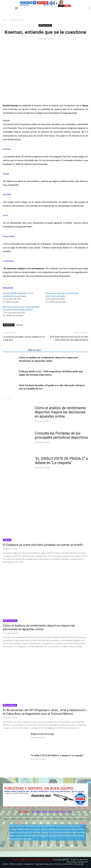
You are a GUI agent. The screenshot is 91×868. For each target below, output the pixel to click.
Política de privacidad (33, 860)
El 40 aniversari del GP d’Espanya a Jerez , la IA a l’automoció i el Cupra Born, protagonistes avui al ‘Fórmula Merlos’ (45, 712)
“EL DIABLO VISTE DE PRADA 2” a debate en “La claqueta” (61, 461)
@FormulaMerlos (10, 705)
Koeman (20, 325)
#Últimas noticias (17, 20)
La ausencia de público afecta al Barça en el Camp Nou (24, 338)
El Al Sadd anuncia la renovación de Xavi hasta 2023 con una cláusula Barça (69, 338)
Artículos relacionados (15, 350)
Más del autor (35, 350)
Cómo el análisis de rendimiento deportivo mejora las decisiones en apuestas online (60, 412)
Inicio (5, 20)
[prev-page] (5, 399)
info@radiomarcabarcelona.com (52, 812)
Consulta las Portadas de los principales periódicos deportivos (61, 435)
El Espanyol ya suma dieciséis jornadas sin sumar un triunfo (43, 545)
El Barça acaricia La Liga (42, 734)
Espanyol (7, 540)
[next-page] (9, 399)
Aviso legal (18, 860)
